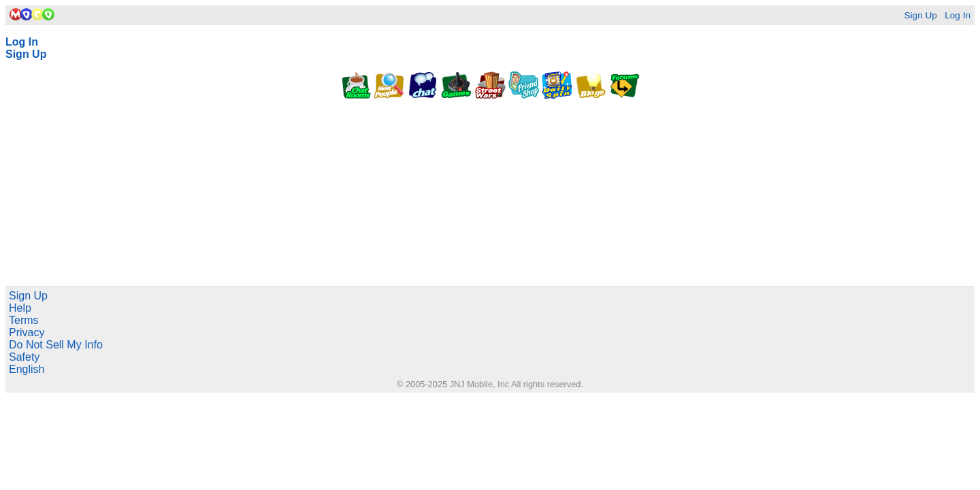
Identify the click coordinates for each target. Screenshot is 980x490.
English (27, 369)
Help (20, 308)
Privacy (27, 332)
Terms (24, 320)
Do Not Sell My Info (56, 345)
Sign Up (920, 15)
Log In (958, 15)
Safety (24, 357)
